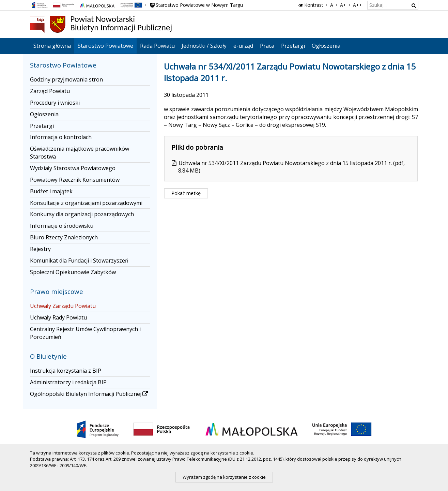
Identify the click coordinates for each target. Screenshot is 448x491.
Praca (267, 46)
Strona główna (52, 46)
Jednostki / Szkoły (204, 46)
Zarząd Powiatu (50, 91)
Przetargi (293, 46)
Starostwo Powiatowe (105, 46)
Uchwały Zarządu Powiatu (63, 306)
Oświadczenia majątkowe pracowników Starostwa (80, 153)
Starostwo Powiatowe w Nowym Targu (196, 5)
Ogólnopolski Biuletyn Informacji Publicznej (89, 394)
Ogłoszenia (326, 46)
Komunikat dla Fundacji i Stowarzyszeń (79, 261)
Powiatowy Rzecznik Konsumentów (75, 180)
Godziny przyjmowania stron (66, 79)
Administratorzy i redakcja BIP (68, 382)
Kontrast (310, 5)
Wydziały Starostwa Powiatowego (73, 168)
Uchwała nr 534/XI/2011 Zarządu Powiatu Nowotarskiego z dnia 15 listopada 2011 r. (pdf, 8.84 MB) (291, 167)
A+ (343, 5)
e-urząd (243, 46)
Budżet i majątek (51, 191)
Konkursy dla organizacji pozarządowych (82, 214)
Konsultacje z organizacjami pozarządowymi (86, 203)
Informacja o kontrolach (61, 137)
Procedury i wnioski (55, 103)
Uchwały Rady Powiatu (58, 317)
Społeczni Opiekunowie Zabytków (73, 272)
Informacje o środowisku (62, 226)
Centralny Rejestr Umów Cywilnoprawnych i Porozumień (85, 333)
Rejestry (40, 249)
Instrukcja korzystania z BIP (66, 371)
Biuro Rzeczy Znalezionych (64, 237)
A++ (358, 5)
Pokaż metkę (186, 193)
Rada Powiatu (157, 46)
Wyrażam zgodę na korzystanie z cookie (224, 477)
